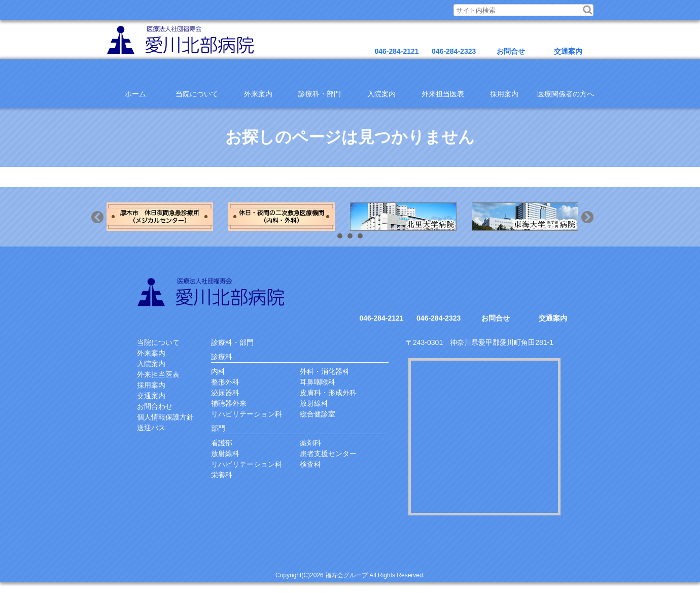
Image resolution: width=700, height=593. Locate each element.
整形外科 (225, 382)
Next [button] (598, 227)
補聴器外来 (229, 403)
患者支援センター (328, 454)
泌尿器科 (225, 393)
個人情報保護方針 (165, 417)
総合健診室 (318, 414)
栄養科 (222, 475)
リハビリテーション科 (247, 414)
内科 (218, 371)
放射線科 (314, 403)
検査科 (310, 464)
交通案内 (151, 396)
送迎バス (151, 428)
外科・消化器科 (325, 371)
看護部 (222, 443)
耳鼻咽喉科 (318, 382)
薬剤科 (310, 443)
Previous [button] (108, 227)
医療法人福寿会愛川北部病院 (182, 40)
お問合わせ (155, 406)
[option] (167, 217)
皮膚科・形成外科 (328, 393)
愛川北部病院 (213, 292)
